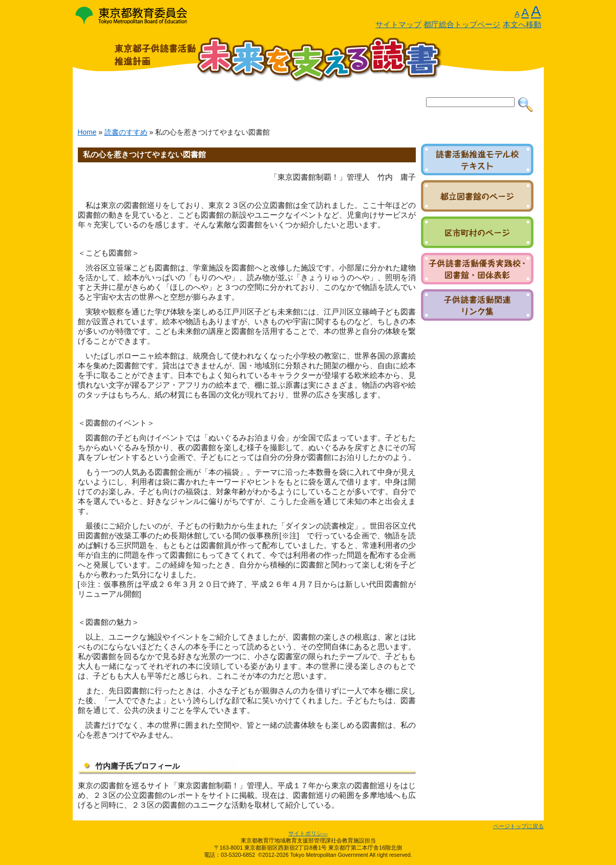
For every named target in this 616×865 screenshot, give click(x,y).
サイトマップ (398, 25)
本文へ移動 (522, 25)
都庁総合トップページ (462, 25)
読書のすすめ (126, 132)
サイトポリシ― (308, 833)
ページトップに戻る (518, 826)
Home (87, 132)
